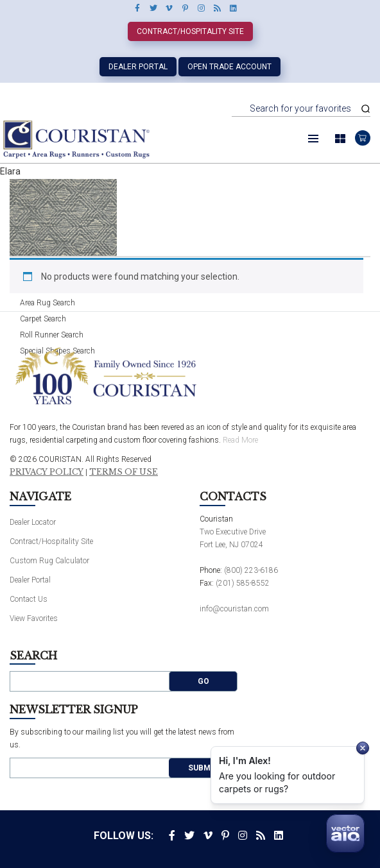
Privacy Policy (47, 472)
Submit (203, 768)
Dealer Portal (138, 67)
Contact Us (29, 599)
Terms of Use (124, 472)
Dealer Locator (33, 522)
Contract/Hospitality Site (190, 31)
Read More (240, 440)
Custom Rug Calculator (49, 561)
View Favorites (34, 618)
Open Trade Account (229, 67)
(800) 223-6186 (251, 570)
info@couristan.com (234, 609)
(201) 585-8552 (243, 583)
